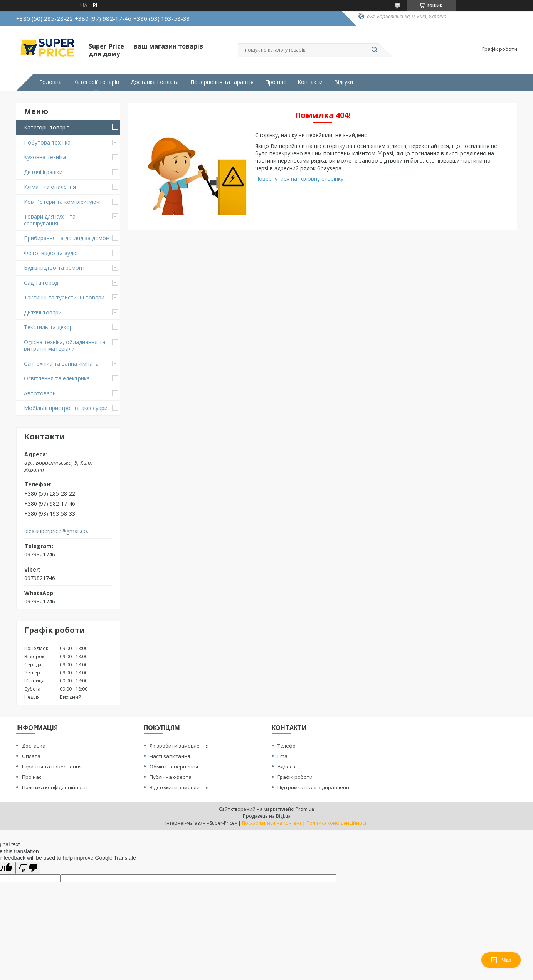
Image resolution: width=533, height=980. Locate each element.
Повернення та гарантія (222, 82)
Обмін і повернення (174, 767)
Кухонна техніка (45, 157)
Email (284, 756)
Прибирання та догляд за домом (67, 238)
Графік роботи (295, 777)
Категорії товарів (96, 82)
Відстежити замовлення (179, 787)
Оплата (31, 756)
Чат (501, 960)
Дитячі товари (43, 312)
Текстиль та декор (48, 327)
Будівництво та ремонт (55, 268)
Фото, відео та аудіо (51, 253)
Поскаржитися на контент (272, 823)
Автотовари (40, 393)
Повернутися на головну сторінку (299, 179)
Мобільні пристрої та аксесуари (66, 408)
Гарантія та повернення (52, 767)
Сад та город (41, 283)
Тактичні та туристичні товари (64, 297)
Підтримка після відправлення (315, 787)
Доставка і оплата (155, 82)
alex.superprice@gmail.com (58, 531)
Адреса (286, 767)
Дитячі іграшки (43, 172)
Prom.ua (305, 809)
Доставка (34, 746)
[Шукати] (375, 50)
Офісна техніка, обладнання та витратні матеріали (65, 345)
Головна (50, 82)
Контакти (310, 82)
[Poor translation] (28, 868)
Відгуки (344, 82)
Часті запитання (170, 756)
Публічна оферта (171, 777)
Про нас (276, 82)
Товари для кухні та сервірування (50, 220)
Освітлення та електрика (57, 378)
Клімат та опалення (50, 187)
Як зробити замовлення (179, 746)
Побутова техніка (47, 142)
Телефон (288, 746)
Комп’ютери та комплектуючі (62, 202)
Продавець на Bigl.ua (267, 816)
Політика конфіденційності (55, 787)
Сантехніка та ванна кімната (61, 364)
